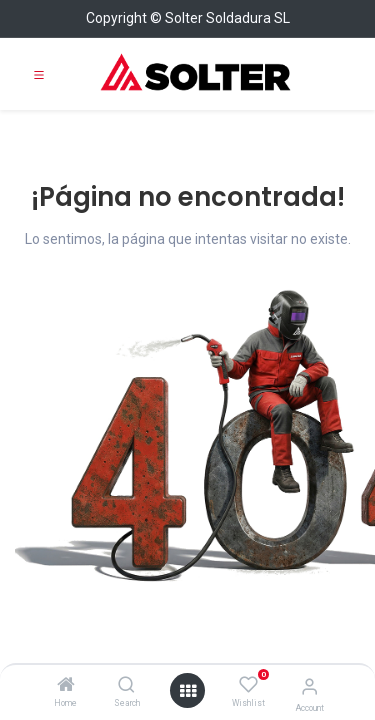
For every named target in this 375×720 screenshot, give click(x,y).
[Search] (126, 686)
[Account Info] (309, 686)
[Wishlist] (248, 685)
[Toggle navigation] (39, 74)
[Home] (66, 686)
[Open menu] (188, 691)
